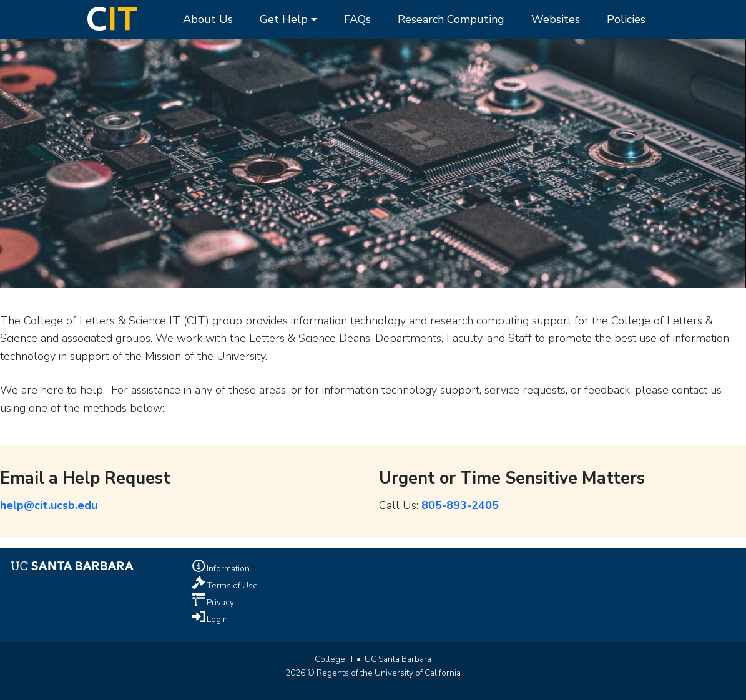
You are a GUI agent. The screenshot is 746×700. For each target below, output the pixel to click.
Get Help (284, 19)
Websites (556, 19)
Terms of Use (231, 586)
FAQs (357, 19)
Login (216, 619)
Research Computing (451, 19)
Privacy (219, 602)
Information (227, 569)
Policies (626, 19)
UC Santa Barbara (398, 659)
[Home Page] (112, 17)
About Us (208, 19)
